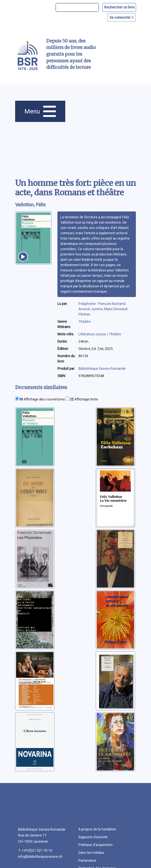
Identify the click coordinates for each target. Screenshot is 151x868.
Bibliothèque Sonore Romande (102, 369)
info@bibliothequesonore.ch (40, 856)
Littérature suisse (93, 334)
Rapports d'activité (93, 837)
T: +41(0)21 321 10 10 (35, 850)
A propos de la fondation (97, 829)
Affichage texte (84, 399)
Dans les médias (91, 853)
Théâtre (85, 321)
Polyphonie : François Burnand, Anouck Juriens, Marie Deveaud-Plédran (103, 309)
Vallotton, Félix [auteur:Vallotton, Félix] (30, 205)
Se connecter (122, 17)
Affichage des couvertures (42, 399)
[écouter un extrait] (23, 257)
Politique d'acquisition (96, 845)
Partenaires (87, 860)
